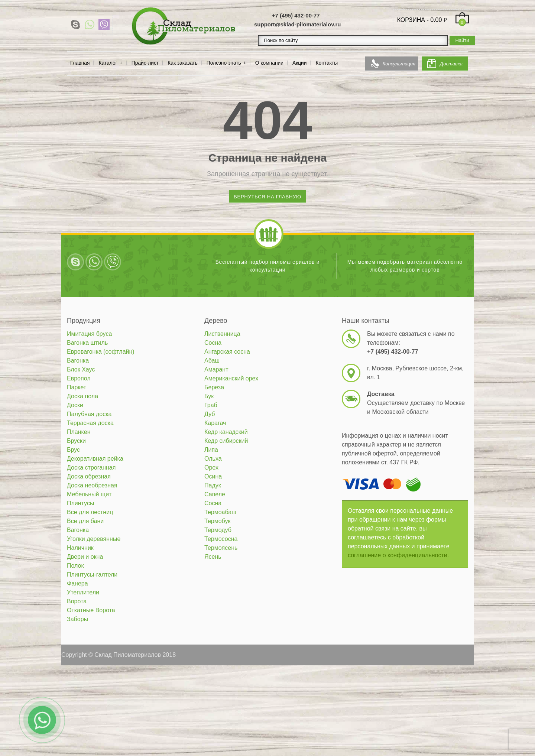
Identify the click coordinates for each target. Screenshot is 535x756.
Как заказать (183, 63)
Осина (213, 476)
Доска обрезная (89, 476)
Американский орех (231, 378)
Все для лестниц (90, 512)
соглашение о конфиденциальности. (398, 555)
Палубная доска (89, 414)
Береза (214, 387)
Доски (75, 405)
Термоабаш (220, 512)
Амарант (216, 369)
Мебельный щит (89, 494)
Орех (211, 468)
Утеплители (83, 592)
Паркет (77, 387)
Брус (73, 450)
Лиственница (222, 334)
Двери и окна (85, 557)
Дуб (210, 414)
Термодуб (218, 530)
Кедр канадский (226, 432)
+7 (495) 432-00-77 (296, 15)
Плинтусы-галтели (92, 575)
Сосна (213, 343)
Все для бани (85, 521)
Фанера (77, 583)
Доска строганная (91, 468)
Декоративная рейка (95, 459)
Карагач (215, 423)
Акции (300, 63)
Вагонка (78, 361)
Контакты (327, 63)
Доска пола (82, 396)
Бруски (76, 441)
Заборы (77, 619)
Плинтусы (80, 503)
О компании (269, 63)
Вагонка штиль (87, 343)
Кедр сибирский (226, 441)
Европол (79, 378)
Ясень (213, 557)
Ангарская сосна (227, 352)
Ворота (77, 601)
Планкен (79, 432)
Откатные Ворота (91, 610)
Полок (75, 566)
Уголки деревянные (94, 539)
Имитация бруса (89, 334)
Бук (209, 396)
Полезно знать (224, 63)
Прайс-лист (145, 63)
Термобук (217, 521)
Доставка (451, 64)
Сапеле (215, 494)
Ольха (213, 459)
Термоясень (221, 548)
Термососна (221, 539)
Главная (80, 63)
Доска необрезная (92, 485)
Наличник (80, 548)
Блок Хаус (81, 369)
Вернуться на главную (267, 197)
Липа (211, 450)
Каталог (108, 63)
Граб (211, 405)
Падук (213, 485)
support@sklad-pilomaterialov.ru (298, 24)
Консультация (399, 64)
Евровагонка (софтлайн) (101, 352)
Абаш (212, 361)
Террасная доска (90, 423)
